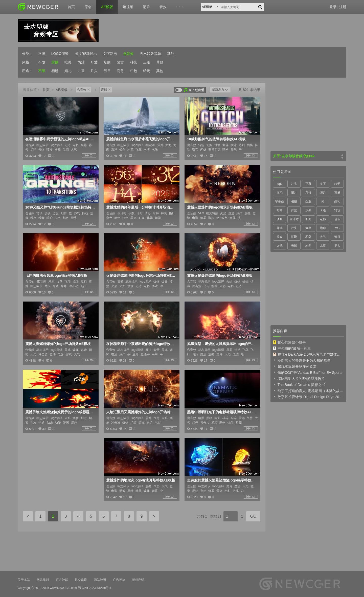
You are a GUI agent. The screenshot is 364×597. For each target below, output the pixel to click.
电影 (323, 219)
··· (180, 7)
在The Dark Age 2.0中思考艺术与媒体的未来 (308, 354)
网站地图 (100, 580)
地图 (308, 246)
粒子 (337, 184)
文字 (323, 184)
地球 (323, 228)
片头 (94, 71)
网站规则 (43, 580)
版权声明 (138, 580)
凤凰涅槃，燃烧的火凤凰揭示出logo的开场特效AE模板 (222, 344)
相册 (55, 71)
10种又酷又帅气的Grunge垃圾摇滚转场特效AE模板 (60, 207)
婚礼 (68, 71)
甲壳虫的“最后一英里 (292, 348)
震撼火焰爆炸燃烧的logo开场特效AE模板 (220, 275)
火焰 (280, 246)
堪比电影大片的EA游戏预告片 (299, 378)
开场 (280, 228)
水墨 (308, 210)
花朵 (308, 237)
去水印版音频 (150, 54)
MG (337, 228)
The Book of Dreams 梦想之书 (299, 384)
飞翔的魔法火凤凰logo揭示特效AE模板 (56, 275)
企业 (308, 201)
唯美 (68, 62)
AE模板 (62, 90)
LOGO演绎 (60, 54)
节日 (107, 71)
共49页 (202, 516)
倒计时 (294, 219)
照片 (323, 193)
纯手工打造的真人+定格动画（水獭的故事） (308, 391)
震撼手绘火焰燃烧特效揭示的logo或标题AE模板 (60, 412)
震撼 (55, 62)
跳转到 (216, 516)
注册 (343, 7)
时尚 (280, 210)
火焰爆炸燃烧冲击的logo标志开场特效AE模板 (141, 275)
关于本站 (24, 580)
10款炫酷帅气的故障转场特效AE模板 (216, 139)
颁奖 (308, 228)
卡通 (323, 210)
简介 (280, 237)
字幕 (308, 184)
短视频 (128, 7)
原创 (88, 7)
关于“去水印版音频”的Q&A (294, 156)
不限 (42, 54)
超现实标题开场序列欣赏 (295, 366)
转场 (147, 71)
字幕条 (280, 201)
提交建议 (81, 580)
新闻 (308, 219)
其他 (171, 54)
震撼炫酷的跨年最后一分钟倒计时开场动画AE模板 (141, 207)
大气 (323, 237)
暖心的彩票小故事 (289, 342)
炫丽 (107, 62)
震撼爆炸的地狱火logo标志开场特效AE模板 (141, 480)
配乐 (146, 7)
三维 (147, 62)
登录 (333, 7)
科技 (133, 62)
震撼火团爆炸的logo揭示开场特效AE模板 (220, 207)
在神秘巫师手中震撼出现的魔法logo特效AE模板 (141, 344)
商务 (120, 71)
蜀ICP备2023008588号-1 (95, 588)
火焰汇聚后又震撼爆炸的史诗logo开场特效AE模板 (141, 412)
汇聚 (294, 237)
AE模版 (107, 7)
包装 (337, 219)
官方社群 (62, 580)
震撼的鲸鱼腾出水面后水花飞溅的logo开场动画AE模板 (141, 139)
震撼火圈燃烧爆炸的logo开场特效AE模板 (58, 344)
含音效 (128, 54)
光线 (294, 246)
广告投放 (119, 580)
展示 (280, 193)
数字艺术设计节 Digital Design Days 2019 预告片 (308, 397)
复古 (120, 62)
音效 (163, 7)
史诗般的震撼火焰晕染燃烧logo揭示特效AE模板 (222, 480)
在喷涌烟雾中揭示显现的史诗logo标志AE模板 (60, 139)
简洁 (81, 62)
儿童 (81, 71)
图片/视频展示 (86, 54)
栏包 (133, 71)
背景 (294, 210)
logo (280, 184)
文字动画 (110, 54)
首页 (71, 7)
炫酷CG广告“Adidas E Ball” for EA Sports (308, 372)
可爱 (94, 62)
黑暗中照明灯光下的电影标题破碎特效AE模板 (222, 412)
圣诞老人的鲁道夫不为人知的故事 (302, 360)
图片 (294, 193)
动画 (280, 219)
